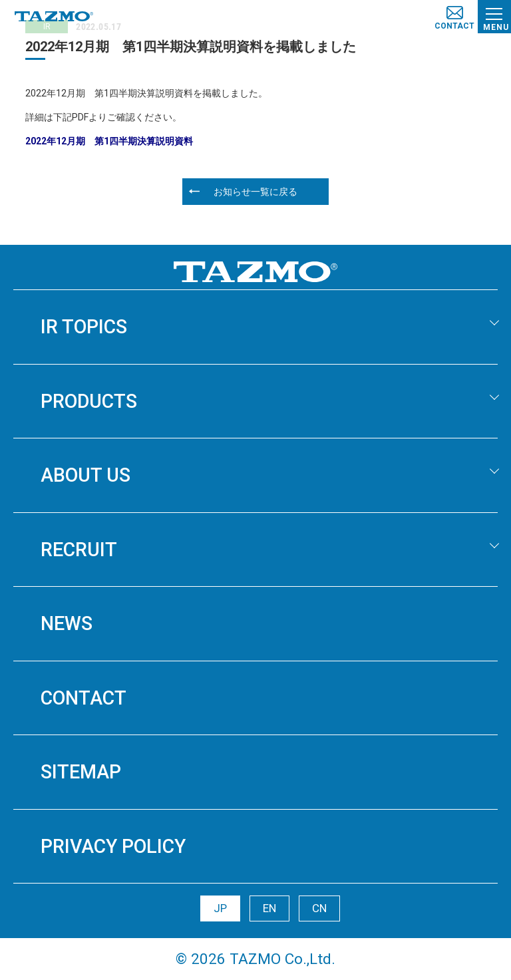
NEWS (67, 623)
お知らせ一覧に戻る (255, 192)
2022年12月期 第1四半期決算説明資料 (109, 141)
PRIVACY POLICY (113, 846)
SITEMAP (81, 772)
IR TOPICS (84, 327)
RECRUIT (79, 550)
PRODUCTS (89, 401)
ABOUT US (85, 475)
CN (319, 908)
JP (220, 908)
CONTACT (84, 698)
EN (269, 908)
